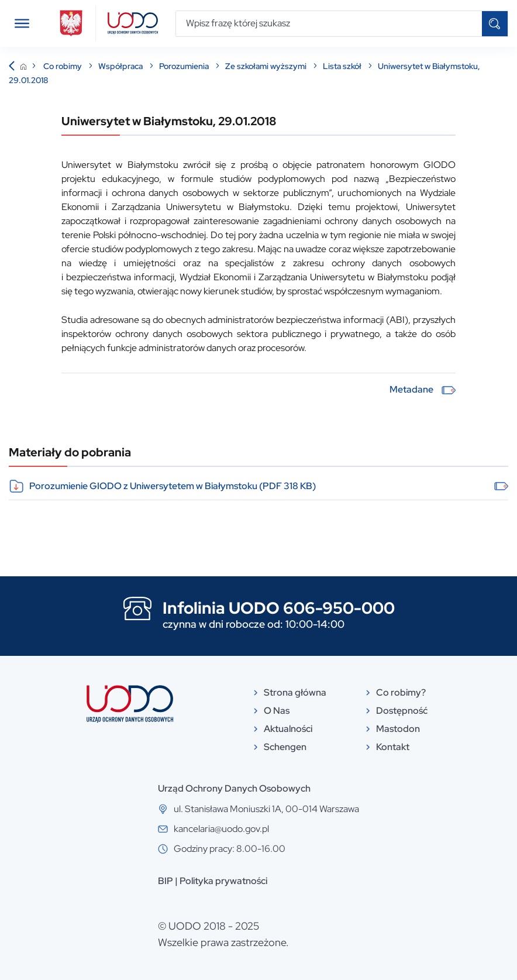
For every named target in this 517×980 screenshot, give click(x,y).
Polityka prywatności (223, 881)
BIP (166, 881)
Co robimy (63, 66)
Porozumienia (185, 66)
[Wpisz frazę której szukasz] (329, 24)
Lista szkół (343, 66)
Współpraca (121, 66)
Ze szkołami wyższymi (267, 66)
